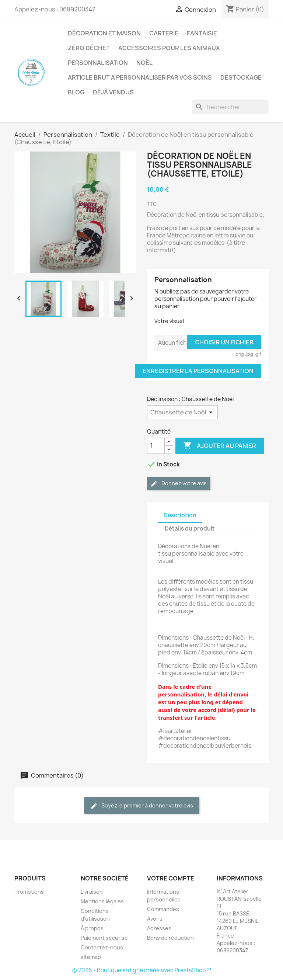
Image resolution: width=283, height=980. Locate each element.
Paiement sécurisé (104, 938)
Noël (144, 63)
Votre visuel (169, 321)
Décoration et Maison (104, 33)
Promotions (29, 892)
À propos (92, 928)
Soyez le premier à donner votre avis (142, 806)
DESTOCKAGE (241, 77)
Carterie (164, 33)
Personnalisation (98, 63)
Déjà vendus (113, 92)
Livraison (92, 892)
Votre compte (171, 878)
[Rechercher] (230, 107)
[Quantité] (156, 446)
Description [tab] (180, 515)
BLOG (76, 92)
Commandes (163, 909)
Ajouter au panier (220, 446)
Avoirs (155, 919)
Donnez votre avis (179, 484)
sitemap (91, 957)
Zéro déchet (89, 48)
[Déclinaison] (182, 412)
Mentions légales (102, 901)
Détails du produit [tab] (190, 529)
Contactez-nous (102, 947)
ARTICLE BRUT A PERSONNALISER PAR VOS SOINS (140, 77)
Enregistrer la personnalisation (198, 371)
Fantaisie (202, 33)
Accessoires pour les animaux (169, 48)
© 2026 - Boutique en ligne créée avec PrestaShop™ (142, 970)
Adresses (159, 928)
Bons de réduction (170, 938)
